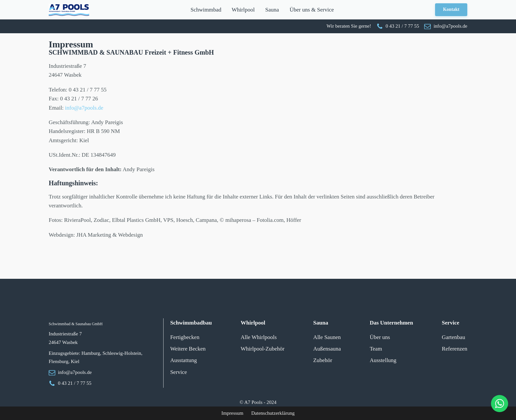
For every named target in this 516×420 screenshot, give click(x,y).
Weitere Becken (188, 349)
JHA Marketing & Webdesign (110, 235)
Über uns (380, 337)
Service (179, 372)
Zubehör (323, 360)
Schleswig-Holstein (122, 353)
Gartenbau (454, 337)
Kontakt (451, 9)
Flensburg (59, 361)
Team (376, 349)
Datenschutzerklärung (273, 413)
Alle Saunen (327, 337)
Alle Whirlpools (259, 337)
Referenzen (455, 349)
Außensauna (327, 349)
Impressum (232, 413)
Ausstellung (383, 360)
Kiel (75, 361)
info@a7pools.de (84, 108)
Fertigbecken (185, 337)
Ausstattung (183, 360)
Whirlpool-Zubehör (262, 349)
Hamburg (91, 353)
